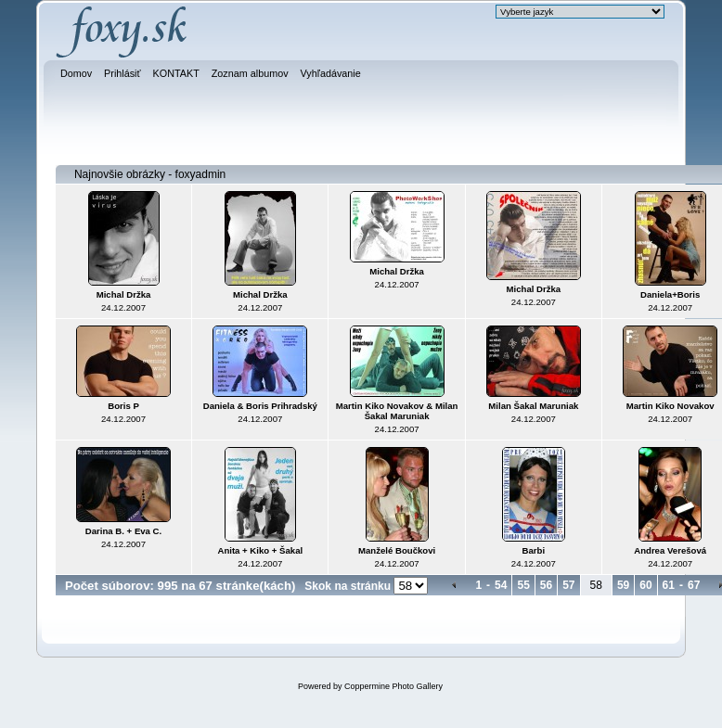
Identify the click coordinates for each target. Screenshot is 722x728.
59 (623, 585)
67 (694, 585)
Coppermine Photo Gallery (393, 686)
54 (501, 585)
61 (669, 585)
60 (645, 585)
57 (568, 585)
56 (546, 585)
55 (523, 585)
